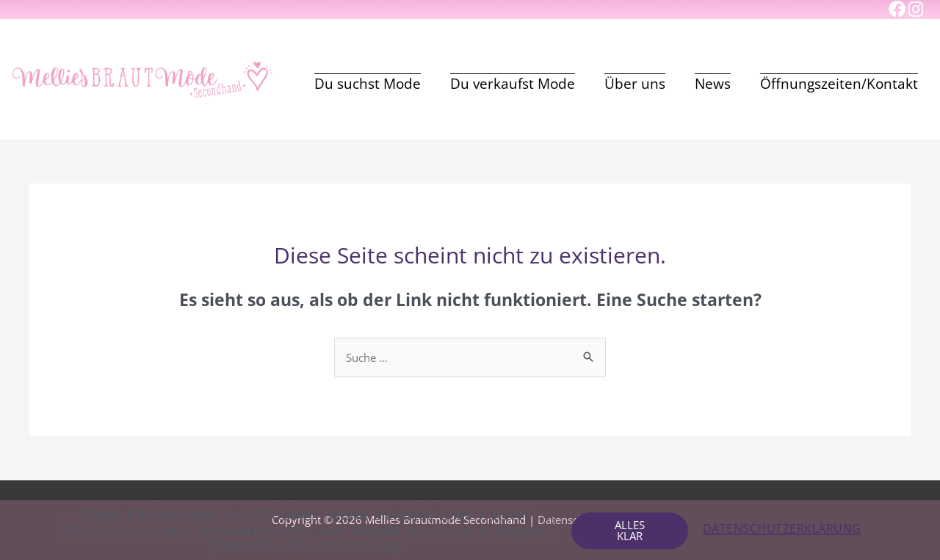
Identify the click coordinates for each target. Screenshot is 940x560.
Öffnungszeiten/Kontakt (839, 84)
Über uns (635, 84)
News (713, 84)
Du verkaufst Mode (513, 84)
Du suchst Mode (368, 84)
